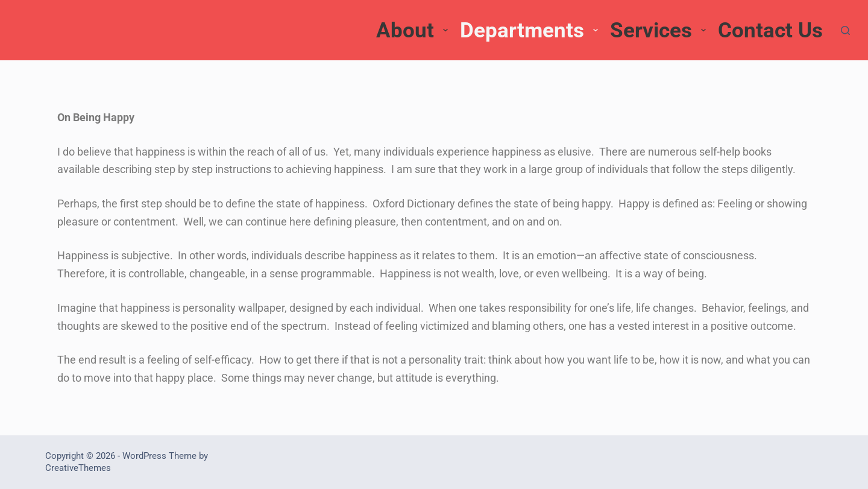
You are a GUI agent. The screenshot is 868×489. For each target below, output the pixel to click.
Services (659, 30)
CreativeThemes (78, 468)
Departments (530, 30)
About (414, 30)
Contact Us (770, 30)
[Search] (845, 30)
